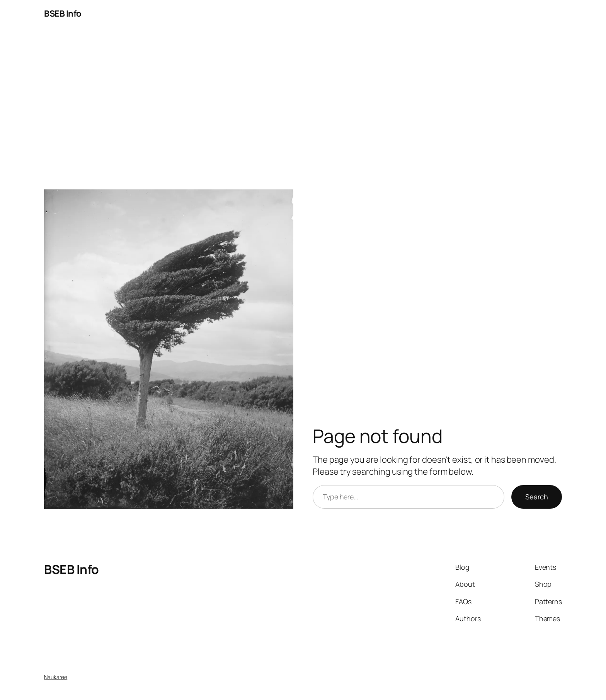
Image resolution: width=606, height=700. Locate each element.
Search (537, 497)
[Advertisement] (303, 109)
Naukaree (56, 677)
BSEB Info (63, 14)
